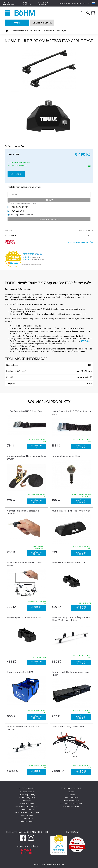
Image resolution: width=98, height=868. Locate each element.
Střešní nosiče (18, 31)
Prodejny (27, 801)
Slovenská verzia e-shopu (71, 804)
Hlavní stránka (27, 3)
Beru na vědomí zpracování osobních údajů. (24, 203)
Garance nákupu (27, 792)
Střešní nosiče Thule (71, 801)
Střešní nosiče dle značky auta (27, 807)
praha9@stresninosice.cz (22, 215)
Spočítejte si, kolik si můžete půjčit (79, 242)
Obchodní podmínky (43, 3)
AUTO (17, 23)
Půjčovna (73, 3)
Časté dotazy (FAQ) (27, 798)
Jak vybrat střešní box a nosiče (27, 812)
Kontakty (83, 3)
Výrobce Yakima (27, 818)
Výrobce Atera (27, 815)
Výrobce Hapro (27, 821)
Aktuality (71, 792)
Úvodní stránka (7, 31)
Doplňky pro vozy (27, 809)
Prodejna (63, 3)
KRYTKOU (85, 341)
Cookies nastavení (71, 807)
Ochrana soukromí (71, 798)
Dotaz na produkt (49, 219)
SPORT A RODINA (42, 23)
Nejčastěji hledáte (27, 804)
